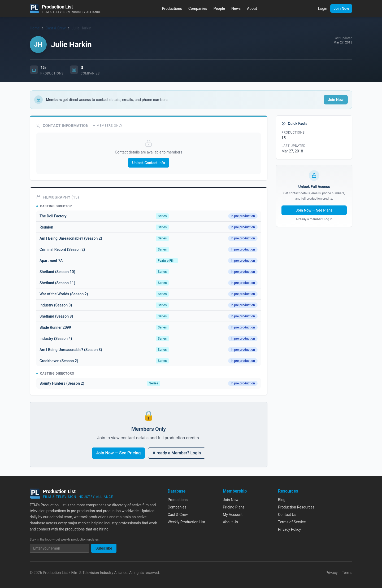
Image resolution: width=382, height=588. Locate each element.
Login (323, 8)
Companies (198, 8)
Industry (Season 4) (56, 339)
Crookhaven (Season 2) (59, 361)
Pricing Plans (234, 507)
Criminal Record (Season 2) (62, 249)
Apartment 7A (51, 261)
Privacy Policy (289, 529)
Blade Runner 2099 (55, 327)
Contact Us (287, 515)
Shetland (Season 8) (56, 316)
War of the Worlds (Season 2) (64, 294)
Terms (347, 573)
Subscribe (104, 548)
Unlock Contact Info (149, 163)
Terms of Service (292, 522)
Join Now (341, 8)
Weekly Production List (186, 522)
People (219, 8)
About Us (230, 522)
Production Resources (296, 507)
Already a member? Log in (314, 219)
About (252, 8)
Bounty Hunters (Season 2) (62, 383)
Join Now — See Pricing (118, 453)
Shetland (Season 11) (57, 283)
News (236, 8)
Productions (172, 8)
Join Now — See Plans (314, 210)
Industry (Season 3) (56, 305)
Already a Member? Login (177, 453)
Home (35, 28)
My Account (233, 515)
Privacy (331, 573)
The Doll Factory (53, 216)
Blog (282, 500)
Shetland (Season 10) (57, 272)
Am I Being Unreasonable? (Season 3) (71, 350)
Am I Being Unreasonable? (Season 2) (71, 238)
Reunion (46, 227)
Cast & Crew (56, 28)
